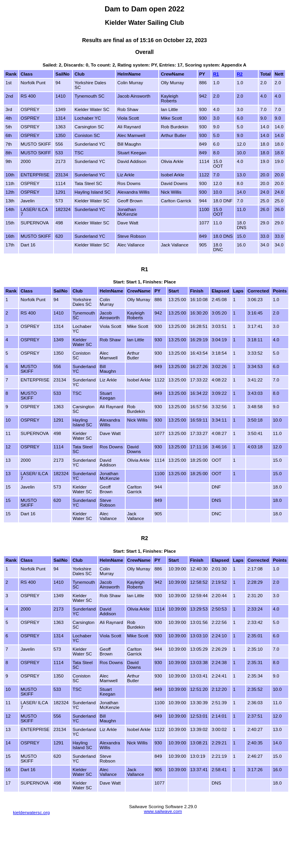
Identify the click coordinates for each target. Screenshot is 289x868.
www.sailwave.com (163, 811)
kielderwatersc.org (31, 812)
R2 (240, 74)
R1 (216, 74)
